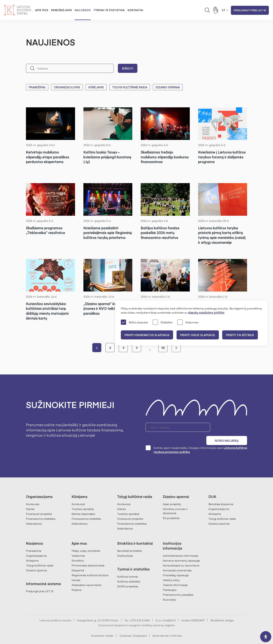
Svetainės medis (102, 626)
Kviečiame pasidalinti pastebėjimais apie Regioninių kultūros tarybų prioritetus (105, 235)
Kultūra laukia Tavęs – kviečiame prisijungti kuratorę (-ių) (102, 157)
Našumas (188, 322)
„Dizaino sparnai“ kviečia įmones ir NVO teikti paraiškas (104, 308)
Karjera (76, 580)
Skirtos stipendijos (83, 504)
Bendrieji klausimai (221, 494)
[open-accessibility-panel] (266, 637)
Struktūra (78, 551)
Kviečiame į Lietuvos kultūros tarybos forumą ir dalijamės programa (223, 157)
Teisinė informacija (175, 575)
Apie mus (42, 10)
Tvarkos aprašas (83, 499)
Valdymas (78, 546)
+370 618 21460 (140, 611)
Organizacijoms (67, 87)
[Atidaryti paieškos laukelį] (207, 10)
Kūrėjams (96, 87)
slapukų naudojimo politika (206, 312)
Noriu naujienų (230, 427)
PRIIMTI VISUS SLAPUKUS (200, 335)
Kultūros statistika (129, 572)
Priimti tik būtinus (243, 335)
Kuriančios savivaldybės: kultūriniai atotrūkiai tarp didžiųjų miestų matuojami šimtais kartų (48, 311)
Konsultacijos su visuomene (181, 556)
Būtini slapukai (134, 322)
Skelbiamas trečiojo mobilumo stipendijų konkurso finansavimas (160, 157)
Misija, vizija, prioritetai (86, 541)
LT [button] (224, 10)
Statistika (163, 322)
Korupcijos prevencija (177, 561)
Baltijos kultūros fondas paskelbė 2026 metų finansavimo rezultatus (161, 233)
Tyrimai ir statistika (109, 10)
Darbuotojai (125, 546)
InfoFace (176, 626)
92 (163, 348)
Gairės (30, 499)
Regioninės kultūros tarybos (90, 565)
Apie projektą (172, 494)
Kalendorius (34, 514)
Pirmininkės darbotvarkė (88, 556)
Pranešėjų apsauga (176, 565)
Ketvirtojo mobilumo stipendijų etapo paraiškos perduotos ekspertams (48, 157)
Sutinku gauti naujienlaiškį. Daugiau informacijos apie (196, 440)
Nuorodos (169, 590)
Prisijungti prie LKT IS (250, 10)
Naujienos (83, 10)
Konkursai (33, 494)
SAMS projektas (128, 577)
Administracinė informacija (180, 546)
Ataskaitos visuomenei (86, 575)
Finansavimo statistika (41, 509)
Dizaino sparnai (168, 87)
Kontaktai (135, 10)
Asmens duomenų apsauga (181, 551)
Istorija (76, 570)
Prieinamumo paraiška (178, 585)
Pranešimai (37, 87)
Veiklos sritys (171, 570)
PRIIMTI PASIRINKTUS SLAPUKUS (147, 335)
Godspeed (139, 626)
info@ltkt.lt (169, 611)
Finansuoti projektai (39, 504)
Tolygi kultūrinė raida (130, 87)
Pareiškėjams (61, 10)
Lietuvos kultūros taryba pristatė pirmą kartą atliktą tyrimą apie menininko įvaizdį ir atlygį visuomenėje (222, 235)
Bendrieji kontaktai (129, 541)
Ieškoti (128, 68)
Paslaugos (170, 580)
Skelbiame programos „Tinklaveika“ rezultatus (46, 230)
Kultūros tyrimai (127, 567)
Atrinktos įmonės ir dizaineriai (175, 501)
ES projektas (171, 508)
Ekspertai (78, 561)
